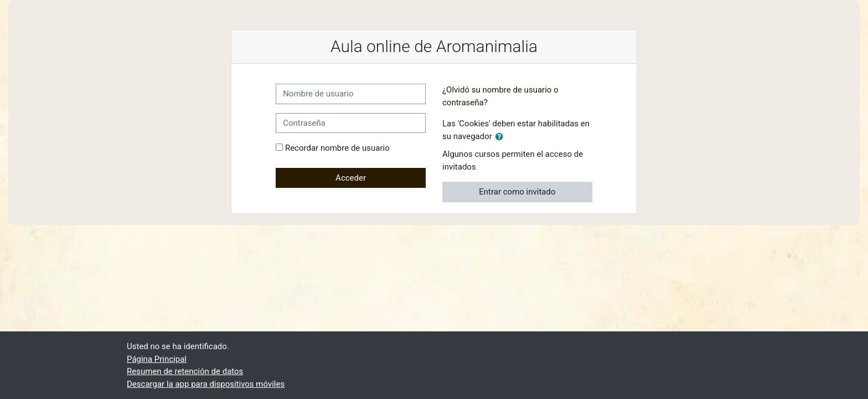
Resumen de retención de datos (185, 371)
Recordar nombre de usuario (337, 148)
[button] (502, 137)
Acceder (351, 178)
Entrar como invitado (517, 192)
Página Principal (157, 359)
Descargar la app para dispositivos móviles (206, 384)
